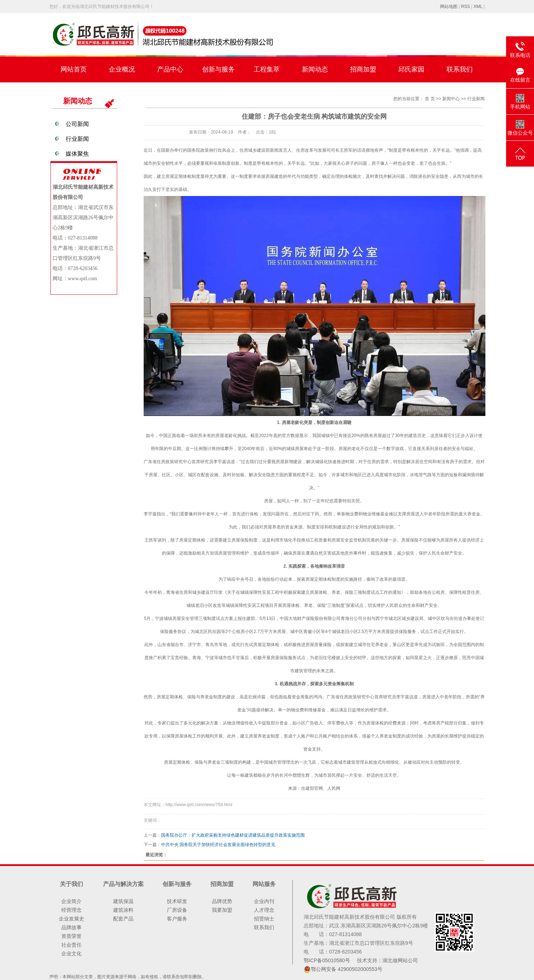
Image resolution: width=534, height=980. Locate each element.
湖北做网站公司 (400, 960)
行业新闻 (77, 139)
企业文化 (71, 954)
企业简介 (71, 901)
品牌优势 (222, 901)
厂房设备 (177, 910)
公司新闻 (77, 124)
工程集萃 (267, 69)
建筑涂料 (123, 910)
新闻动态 (315, 69)
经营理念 (71, 910)
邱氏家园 (411, 69)
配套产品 (123, 919)
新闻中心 (451, 99)
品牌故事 (71, 927)
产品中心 (170, 69)
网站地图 (449, 7)
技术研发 (177, 901)
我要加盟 (222, 910)
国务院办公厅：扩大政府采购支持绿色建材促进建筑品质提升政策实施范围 (233, 835)
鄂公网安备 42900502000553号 (347, 969)
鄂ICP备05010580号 (328, 960)
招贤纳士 (264, 919)
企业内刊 (264, 901)
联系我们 (460, 69)
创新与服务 (218, 69)
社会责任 (71, 945)
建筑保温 (123, 901)
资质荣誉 (71, 936)
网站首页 (74, 69)
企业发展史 (71, 919)
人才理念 (264, 910)
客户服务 (177, 919)
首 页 (430, 99)
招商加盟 (363, 69)
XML (478, 7)
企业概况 (122, 69)
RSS (466, 7)
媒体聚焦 (77, 154)
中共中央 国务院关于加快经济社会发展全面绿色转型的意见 (218, 845)
